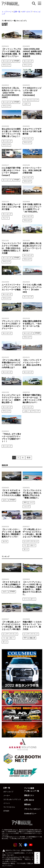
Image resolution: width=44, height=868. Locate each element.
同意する (37, 858)
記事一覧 (17, 12)
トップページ (7, 12)
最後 (29, 458)
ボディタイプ (27, 12)
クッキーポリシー (14, 857)
